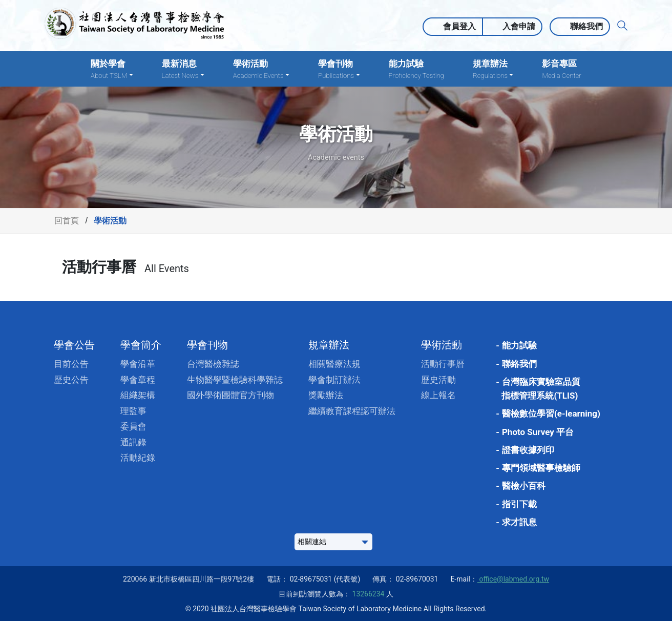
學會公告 (74, 345)
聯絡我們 (586, 26)
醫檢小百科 (524, 486)
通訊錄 (133, 442)
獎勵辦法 (326, 395)
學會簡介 (141, 345)
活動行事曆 (443, 364)
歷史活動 (438, 380)
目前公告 (71, 364)
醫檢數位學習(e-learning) (551, 413)
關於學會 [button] (112, 69)
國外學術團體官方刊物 (230, 395)
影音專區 (561, 69)
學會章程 (138, 380)
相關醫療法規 (334, 364)
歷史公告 (71, 380)
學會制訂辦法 (334, 380)
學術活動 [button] (261, 69)
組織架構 (138, 395)
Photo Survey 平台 (538, 432)
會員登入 (459, 26)
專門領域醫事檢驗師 (541, 468)
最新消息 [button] (183, 69)
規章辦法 (329, 345)
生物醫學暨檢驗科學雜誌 (235, 380)
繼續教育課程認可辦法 (352, 411)
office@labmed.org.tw (513, 579)
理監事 (133, 411)
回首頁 (67, 221)
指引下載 (519, 504)
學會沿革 (138, 364)
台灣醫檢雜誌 (213, 364)
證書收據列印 (528, 450)
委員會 (133, 426)
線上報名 (438, 395)
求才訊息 (519, 522)
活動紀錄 (138, 458)
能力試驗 (416, 69)
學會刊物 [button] (339, 69)
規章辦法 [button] (493, 69)
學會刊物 (207, 345)
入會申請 (519, 26)
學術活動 (442, 345)
